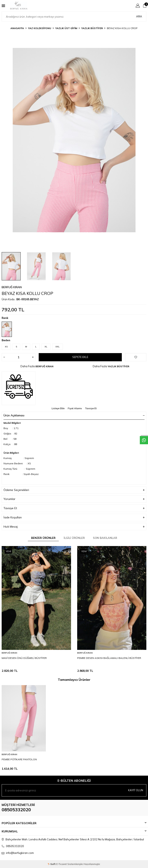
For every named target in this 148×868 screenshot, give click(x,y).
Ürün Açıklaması (74, 415)
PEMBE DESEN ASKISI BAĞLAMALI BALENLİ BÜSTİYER (109, 658)
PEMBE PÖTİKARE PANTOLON (19, 759)
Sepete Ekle (80, 357)
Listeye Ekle (58, 408)
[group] (74, 140)
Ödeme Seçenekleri (74, 490)
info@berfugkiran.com (20, 853)
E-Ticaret (62, 864)
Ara (139, 16)
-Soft (52, 864)
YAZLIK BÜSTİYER (92, 28)
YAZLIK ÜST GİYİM (66, 28)
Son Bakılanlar (105, 538)
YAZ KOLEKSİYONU (40, 28)
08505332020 (16, 810)
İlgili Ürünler (74, 538)
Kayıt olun (136, 790)
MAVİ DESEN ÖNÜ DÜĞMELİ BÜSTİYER (24, 658)
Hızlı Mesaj (74, 527)
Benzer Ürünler (43, 538)
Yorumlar (74, 499)
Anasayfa (17, 28)
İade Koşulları (74, 517)
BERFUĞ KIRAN (12, 287)
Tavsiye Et (91, 408)
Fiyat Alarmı (75, 408)
